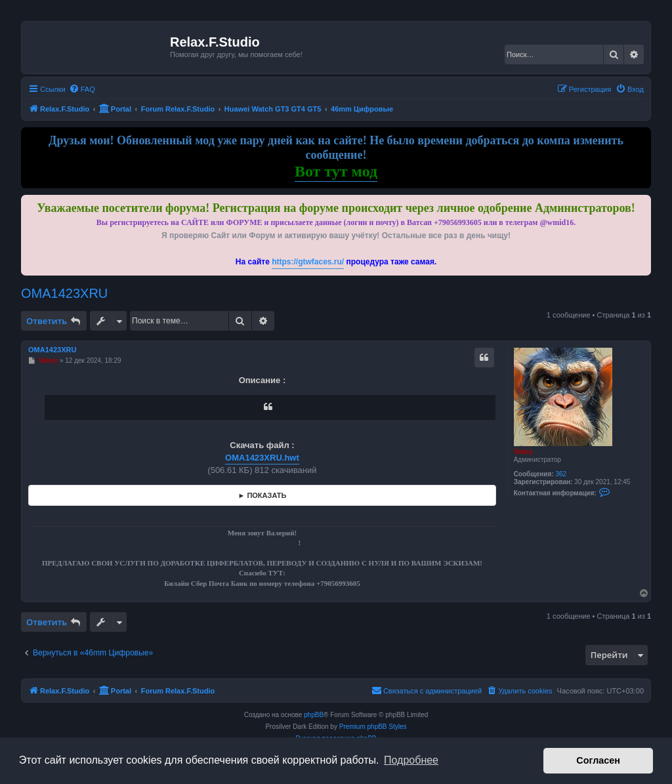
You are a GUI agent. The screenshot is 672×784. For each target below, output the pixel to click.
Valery (523, 452)
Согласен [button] (598, 760)
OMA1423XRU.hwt (262, 458)
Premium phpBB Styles (373, 727)
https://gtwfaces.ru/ (308, 262)
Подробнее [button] (411, 760)
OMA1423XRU (64, 293)
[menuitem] (82, 89)
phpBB (314, 715)
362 (561, 474)
